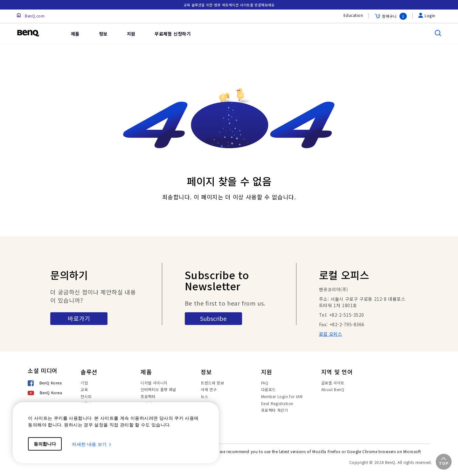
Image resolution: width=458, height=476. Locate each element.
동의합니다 (45, 444)
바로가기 (79, 318)
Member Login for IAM (282, 396)
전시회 (86, 396)
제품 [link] (75, 34)
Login (427, 15)
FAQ (265, 383)
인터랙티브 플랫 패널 (158, 389)
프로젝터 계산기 (275, 410)
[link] (52, 29)
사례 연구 (209, 389)
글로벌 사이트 (333, 383)
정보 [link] (103, 34)
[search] (438, 33)
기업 (84, 383)
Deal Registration (277, 403)
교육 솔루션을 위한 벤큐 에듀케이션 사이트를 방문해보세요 (229, 5)
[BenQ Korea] (45, 384)
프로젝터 (148, 396)
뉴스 (204, 396)
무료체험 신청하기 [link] (173, 34)
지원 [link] (131, 34)
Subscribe (213, 318)
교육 (84, 389)
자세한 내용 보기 (92, 444)
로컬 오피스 (331, 334)
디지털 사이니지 (154, 383)
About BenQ (333, 389)
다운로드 (268, 389)
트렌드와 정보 (212, 383)
